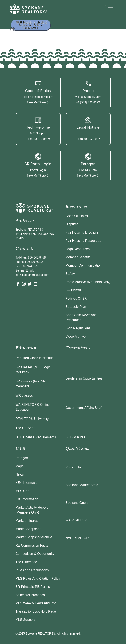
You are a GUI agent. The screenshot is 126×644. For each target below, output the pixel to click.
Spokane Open (77, 503)
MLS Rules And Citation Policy (38, 578)
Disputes (72, 224)
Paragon (22, 458)
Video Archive (76, 336)
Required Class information (35, 358)
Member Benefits (78, 257)
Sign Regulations (78, 328)
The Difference (26, 562)
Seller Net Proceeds (30, 595)
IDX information (27, 499)
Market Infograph (28, 521)
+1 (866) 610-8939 (38, 139)
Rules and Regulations (32, 570)
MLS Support (25, 620)
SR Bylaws (74, 290)
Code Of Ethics (77, 216)
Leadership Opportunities (84, 378)
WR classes (24, 396)
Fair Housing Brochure (82, 232)
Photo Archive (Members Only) (88, 282)
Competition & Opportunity (35, 554)
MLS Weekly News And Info (36, 603)
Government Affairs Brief (84, 408)
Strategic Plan (76, 307)
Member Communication (84, 265)
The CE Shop (25, 428)
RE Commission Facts (32, 545)
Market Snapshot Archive (34, 537)
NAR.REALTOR (77, 538)
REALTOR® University (32, 419)
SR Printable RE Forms (33, 587)
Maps (20, 466)
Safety (70, 274)
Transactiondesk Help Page (36, 611)
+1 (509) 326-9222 (88, 102)
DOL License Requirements (36, 437)
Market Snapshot (28, 529)
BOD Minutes (75, 437)
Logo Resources (78, 249)
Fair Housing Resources (83, 241)
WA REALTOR (76, 520)
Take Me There (38, 102)
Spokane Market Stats (82, 485)
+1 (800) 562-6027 (88, 139)
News (20, 474)
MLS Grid (23, 491)
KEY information (27, 483)
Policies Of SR (76, 298)
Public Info (73, 467)
